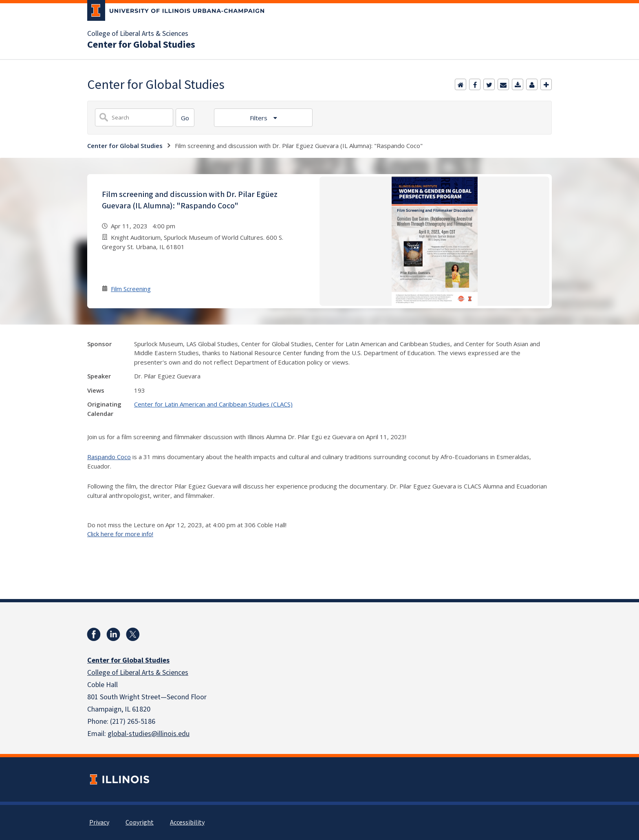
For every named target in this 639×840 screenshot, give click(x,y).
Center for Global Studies (141, 45)
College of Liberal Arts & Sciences (138, 34)
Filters (259, 118)
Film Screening (131, 289)
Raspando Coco (109, 457)
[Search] (185, 118)
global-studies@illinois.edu (149, 734)
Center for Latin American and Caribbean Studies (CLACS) (213, 404)
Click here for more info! (120, 534)
